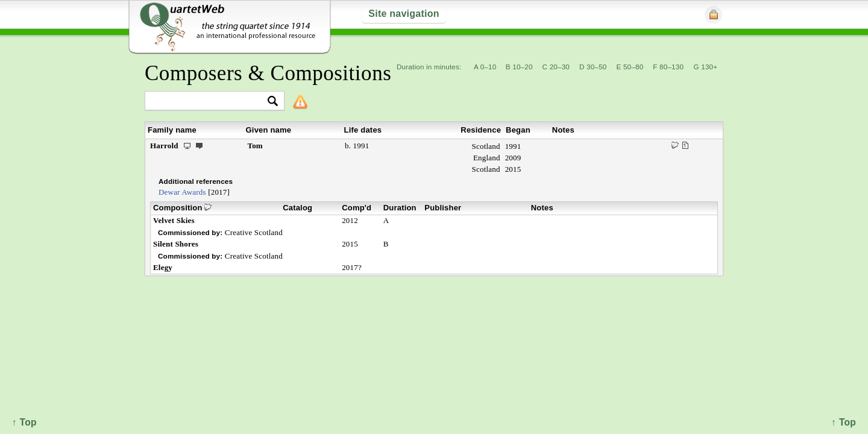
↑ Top (844, 422)
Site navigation (404, 14)
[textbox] (209, 102)
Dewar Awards (182, 192)
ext (200, 145)
